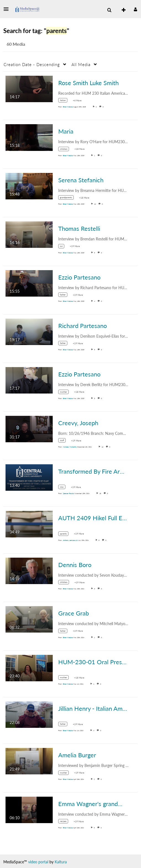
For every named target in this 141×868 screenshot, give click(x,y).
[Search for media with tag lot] (63, 247)
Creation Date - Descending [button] (32, 64)
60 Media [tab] (16, 44)
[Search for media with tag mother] (66, 393)
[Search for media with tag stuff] (64, 441)
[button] (8, 9)
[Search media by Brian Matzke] (68, 107)
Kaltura (61, 862)
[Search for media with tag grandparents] (68, 198)
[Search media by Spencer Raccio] (68, 493)
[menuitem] (109, 10)
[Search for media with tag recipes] (65, 822)
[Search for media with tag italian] (65, 101)
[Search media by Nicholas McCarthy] (70, 447)
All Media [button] (81, 64)
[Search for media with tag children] (66, 150)
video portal (38, 862)
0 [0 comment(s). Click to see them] (104, 107)
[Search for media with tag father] (65, 296)
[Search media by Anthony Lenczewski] (70, 540)
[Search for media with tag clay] (64, 488)
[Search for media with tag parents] (65, 534)
